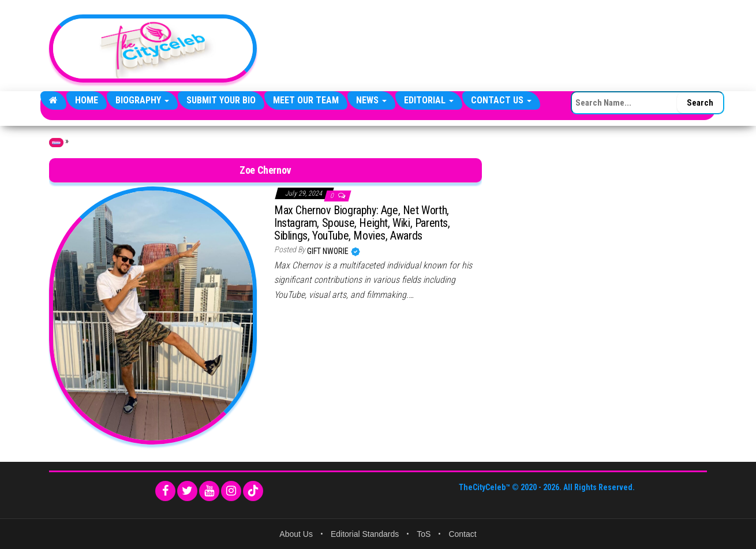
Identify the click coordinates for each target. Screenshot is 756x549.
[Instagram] (231, 491)
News (371, 100)
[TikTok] (253, 491)
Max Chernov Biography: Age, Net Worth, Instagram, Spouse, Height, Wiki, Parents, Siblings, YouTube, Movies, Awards (362, 223)
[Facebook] (165, 491)
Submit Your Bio (221, 100)
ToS (424, 534)
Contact (462, 534)
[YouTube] (209, 491)
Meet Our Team (306, 100)
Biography (142, 100)
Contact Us (501, 100)
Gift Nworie (329, 251)
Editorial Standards (365, 534)
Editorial (429, 100)
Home (87, 100)
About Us (296, 534)
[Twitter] (187, 491)
